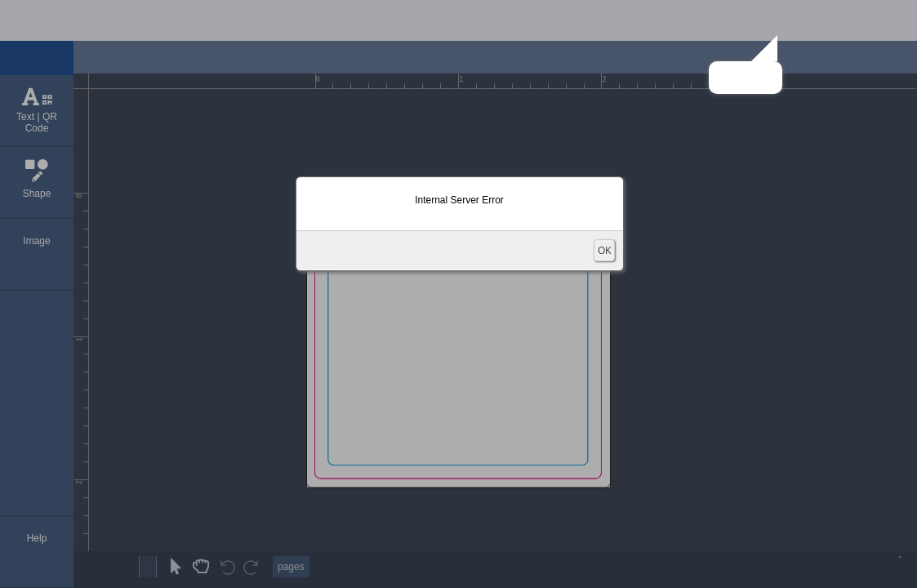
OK (604, 250)
